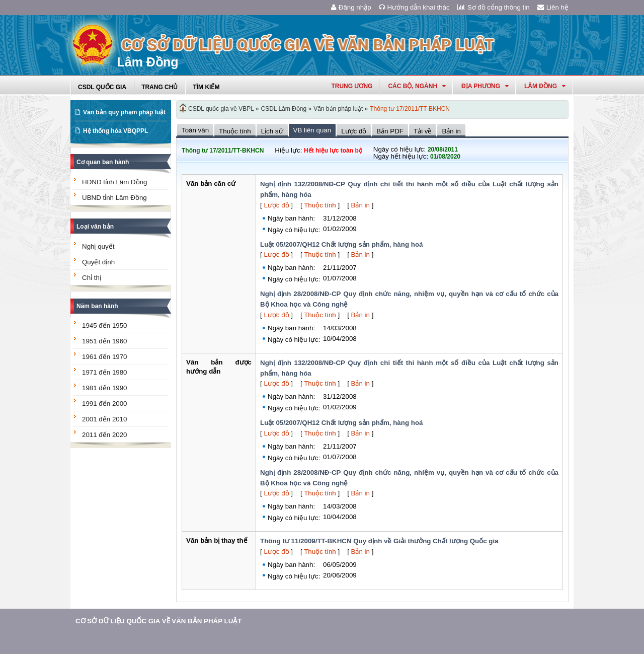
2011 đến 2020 (105, 435)
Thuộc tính (320, 205)
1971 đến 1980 (105, 372)
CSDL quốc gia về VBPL (221, 109)
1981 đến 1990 (105, 388)
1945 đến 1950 (105, 325)
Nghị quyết (98, 246)
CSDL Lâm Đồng (284, 109)
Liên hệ (553, 7)
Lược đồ (276, 205)
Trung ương (352, 86)
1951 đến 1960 (105, 341)
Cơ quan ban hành (103, 162)
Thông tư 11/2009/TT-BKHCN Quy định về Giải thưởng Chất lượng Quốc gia (379, 541)
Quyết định (98, 262)
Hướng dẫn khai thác (414, 7)
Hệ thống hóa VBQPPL (115, 131)
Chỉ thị (92, 278)
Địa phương (485, 86)
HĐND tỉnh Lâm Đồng (115, 182)
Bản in (360, 205)
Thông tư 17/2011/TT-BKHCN (410, 109)
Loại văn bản (95, 227)
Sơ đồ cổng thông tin (494, 7)
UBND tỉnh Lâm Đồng (114, 198)
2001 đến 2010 (105, 419)
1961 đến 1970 (105, 357)
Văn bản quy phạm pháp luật (124, 112)
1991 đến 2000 (105, 404)
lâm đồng (545, 86)
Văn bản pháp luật (338, 109)
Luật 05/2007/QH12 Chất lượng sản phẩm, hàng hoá (341, 244)
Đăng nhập (351, 7)
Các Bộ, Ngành (417, 86)
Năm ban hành (97, 306)
